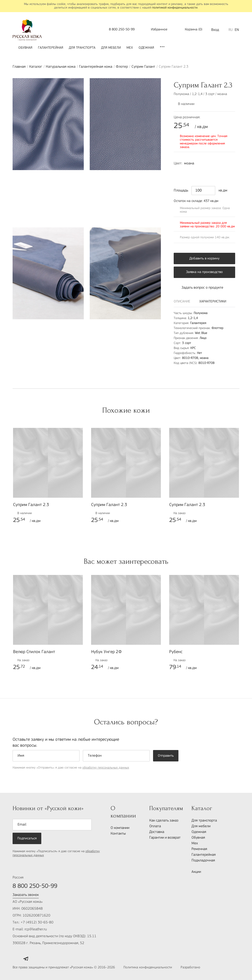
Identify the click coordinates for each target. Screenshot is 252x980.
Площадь (181, 191)
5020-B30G (208, 172)
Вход (215, 30)
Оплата (155, 826)
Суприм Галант (143, 67)
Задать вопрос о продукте (198, 288)
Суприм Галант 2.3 (31, 505)
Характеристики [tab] (213, 302)
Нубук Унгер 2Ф (106, 652)
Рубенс (176, 652)
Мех (130, 48)
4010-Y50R (198, 172)
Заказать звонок (26, 895)
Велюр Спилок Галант (34, 652)
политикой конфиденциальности (175, 8)
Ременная (199, 849)
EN (237, 30)
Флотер (122, 67)
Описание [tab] (182, 302)
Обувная (25, 48)
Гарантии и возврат (165, 838)
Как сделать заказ (164, 821)
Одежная (146, 48)
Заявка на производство (204, 272)
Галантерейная (51, 48)
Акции (196, 872)
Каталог (36, 67)
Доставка (157, 832)
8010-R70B (178, 172)
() (190, 30)
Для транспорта (82, 48)
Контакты (118, 834)
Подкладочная (203, 860)
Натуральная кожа (61, 67)
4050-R (218, 172)
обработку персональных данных (106, 768)
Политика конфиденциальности (148, 968)
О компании (120, 828)
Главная (19, 67)
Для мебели (111, 48)
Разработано (201, 968)
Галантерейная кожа (96, 67)
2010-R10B (188, 172)
